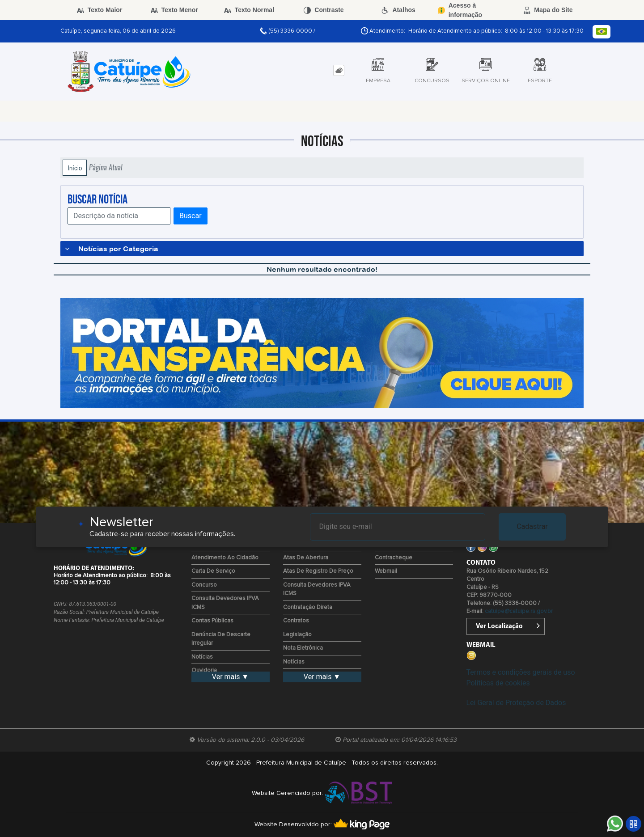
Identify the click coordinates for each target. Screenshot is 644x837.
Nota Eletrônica (303, 648)
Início (75, 168)
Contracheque (394, 558)
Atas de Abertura (306, 558)
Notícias (202, 657)
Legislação (297, 635)
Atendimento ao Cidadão (225, 558)
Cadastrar (532, 526)
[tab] (339, 70)
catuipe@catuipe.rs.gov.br (519, 611)
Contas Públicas (212, 621)
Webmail (386, 571)
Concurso (204, 585)
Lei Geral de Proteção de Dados (516, 703)
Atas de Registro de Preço (318, 571)
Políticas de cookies (498, 683)
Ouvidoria (204, 670)
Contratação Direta (308, 607)
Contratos (296, 621)
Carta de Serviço (213, 571)
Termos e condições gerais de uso (521, 672)
